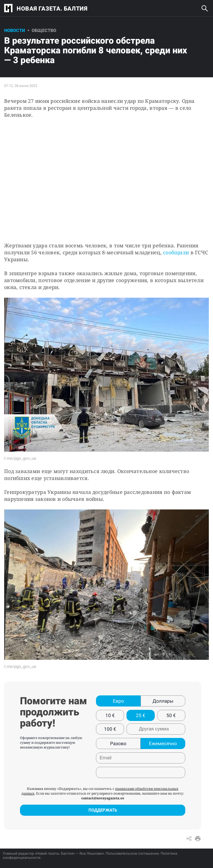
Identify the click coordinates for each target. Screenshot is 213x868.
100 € (110, 729)
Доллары (163, 701)
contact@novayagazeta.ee (103, 798)
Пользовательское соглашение (132, 853)
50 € (171, 715)
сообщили (176, 252)
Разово (118, 743)
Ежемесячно (163, 743)
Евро (118, 701)
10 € (110, 715)
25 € (141, 715)
